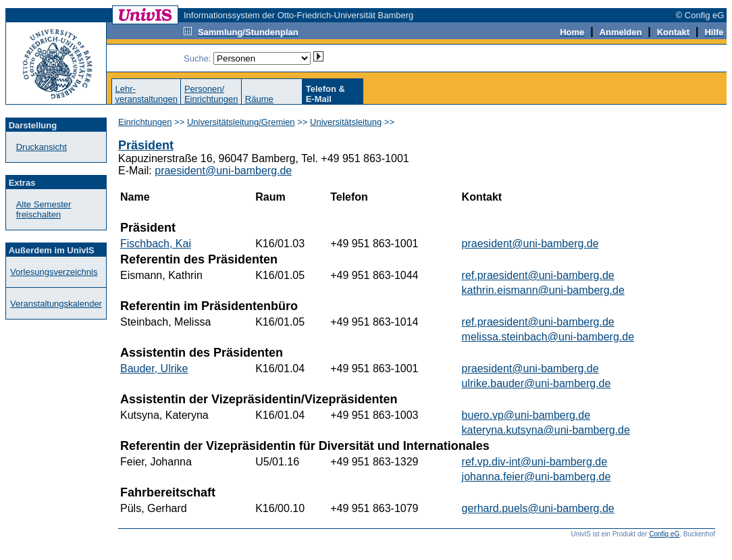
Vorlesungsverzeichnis (54, 272)
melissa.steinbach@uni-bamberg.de (548, 337)
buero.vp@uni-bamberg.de (526, 415)
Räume (259, 99)
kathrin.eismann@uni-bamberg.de (543, 290)
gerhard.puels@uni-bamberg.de (538, 508)
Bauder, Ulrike (154, 368)
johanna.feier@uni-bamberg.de (537, 477)
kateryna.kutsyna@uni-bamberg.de (546, 430)
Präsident (146, 145)
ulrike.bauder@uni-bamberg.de (537, 383)
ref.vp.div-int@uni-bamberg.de (534, 462)
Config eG (664, 534)
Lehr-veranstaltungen (146, 94)
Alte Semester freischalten (44, 209)
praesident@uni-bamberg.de (223, 171)
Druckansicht (42, 147)
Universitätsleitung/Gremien (241, 122)
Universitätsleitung (346, 122)
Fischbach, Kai (156, 244)
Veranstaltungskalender (56, 304)
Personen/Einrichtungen (211, 94)
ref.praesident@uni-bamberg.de (538, 275)
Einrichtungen (145, 122)
